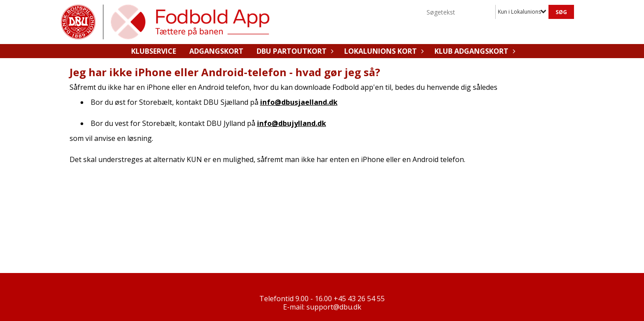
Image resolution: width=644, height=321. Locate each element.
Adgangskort (216, 51)
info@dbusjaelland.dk (299, 102)
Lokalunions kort (383, 51)
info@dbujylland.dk (292, 123)
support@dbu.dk (334, 307)
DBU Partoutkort (294, 51)
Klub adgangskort (474, 51)
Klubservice (154, 51)
